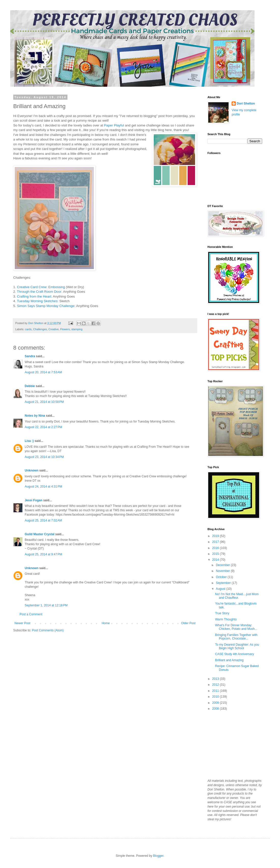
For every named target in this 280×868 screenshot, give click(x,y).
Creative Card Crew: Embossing (41, 287)
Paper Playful (114, 125)
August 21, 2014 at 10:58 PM (44, 402)
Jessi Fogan (33, 500)
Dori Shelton (246, 104)
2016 (216, 548)
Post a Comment (31, 614)
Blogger (158, 856)
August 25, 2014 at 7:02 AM (43, 520)
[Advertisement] (233, 744)
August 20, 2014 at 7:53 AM (43, 372)
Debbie (30, 386)
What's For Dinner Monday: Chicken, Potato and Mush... (236, 627)
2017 (216, 542)
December (223, 565)
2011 (216, 691)
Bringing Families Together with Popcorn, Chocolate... (236, 637)
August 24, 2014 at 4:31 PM (43, 487)
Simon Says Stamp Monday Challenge (46, 306)
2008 (216, 709)
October (222, 577)
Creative (53, 329)
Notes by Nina (35, 416)
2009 (216, 703)
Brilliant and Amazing (229, 660)
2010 (216, 697)
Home (106, 623)
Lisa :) (29, 441)
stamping (77, 329)
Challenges (40, 329)
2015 (216, 554)
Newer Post (22, 623)
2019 (216, 536)
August (221, 589)
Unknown (32, 470)
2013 (216, 679)
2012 (216, 685)
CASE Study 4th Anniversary (235, 654)
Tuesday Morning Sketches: (38, 301)
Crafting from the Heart (34, 296)
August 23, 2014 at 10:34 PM (44, 457)
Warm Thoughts (226, 619)
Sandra (30, 356)
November (223, 571)
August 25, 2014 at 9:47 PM (43, 554)
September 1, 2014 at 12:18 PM (46, 605)
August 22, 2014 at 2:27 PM (43, 427)
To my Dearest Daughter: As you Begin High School (237, 646)
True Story (222, 613)
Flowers (65, 329)
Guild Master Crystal (40, 534)
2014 (216, 560)
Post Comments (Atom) (48, 630)
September (224, 583)
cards (28, 329)
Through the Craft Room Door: (39, 292)
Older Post (188, 623)
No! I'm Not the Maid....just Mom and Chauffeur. (237, 596)
